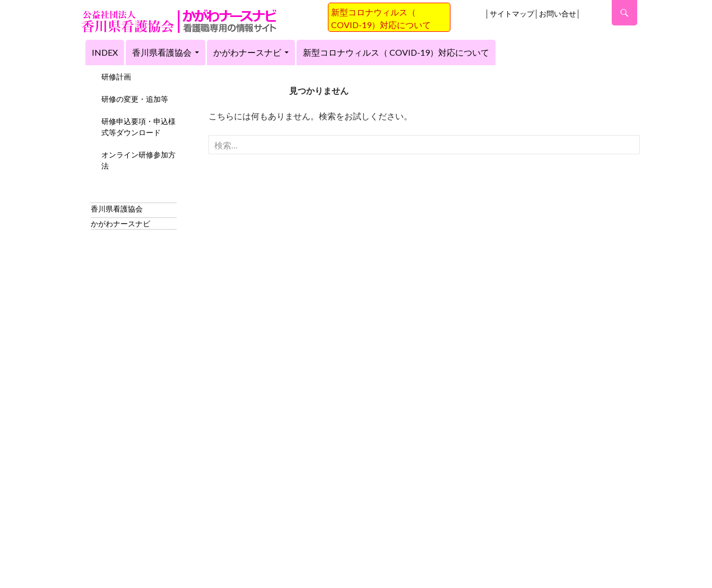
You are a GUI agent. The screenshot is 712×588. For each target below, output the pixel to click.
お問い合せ (558, 14)
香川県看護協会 (162, 52)
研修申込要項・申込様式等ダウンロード (138, 127)
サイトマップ (512, 14)
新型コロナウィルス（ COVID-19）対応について (396, 52)
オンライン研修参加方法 (138, 160)
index (105, 52)
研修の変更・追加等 (135, 99)
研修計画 (116, 77)
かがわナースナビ (247, 52)
